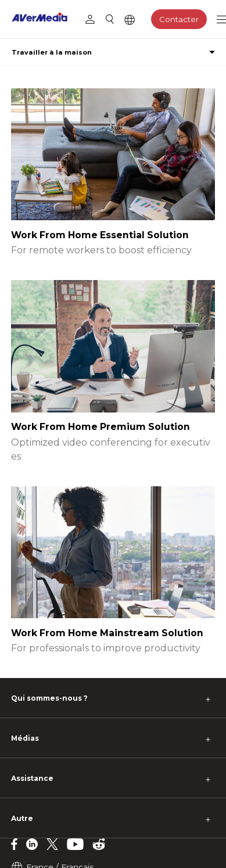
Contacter (179, 19)
